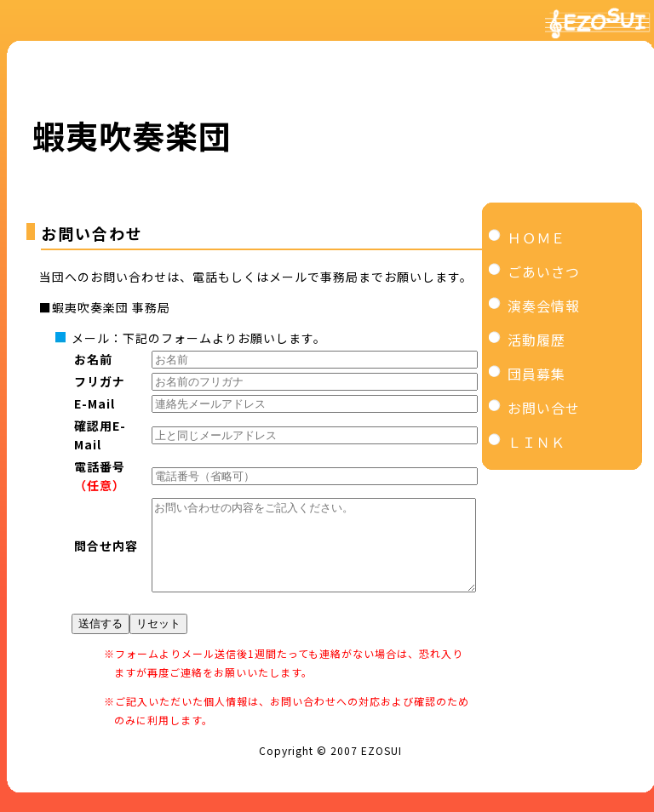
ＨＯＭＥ (536, 237)
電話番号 (100, 466)
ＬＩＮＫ (536, 442)
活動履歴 (536, 340)
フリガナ (100, 381)
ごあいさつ (544, 272)
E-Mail (95, 403)
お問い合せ (544, 408)
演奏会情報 (544, 306)
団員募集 (536, 374)
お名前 (93, 359)
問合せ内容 (106, 554)
